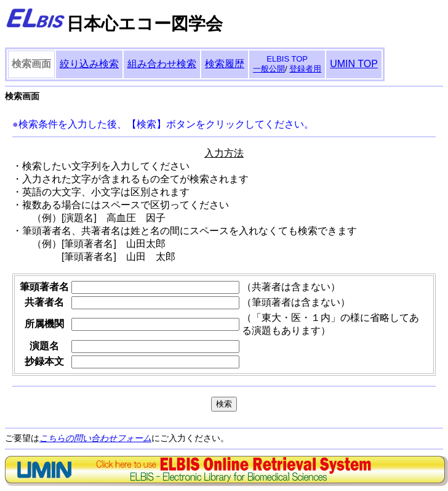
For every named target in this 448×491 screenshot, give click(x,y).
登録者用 (305, 69)
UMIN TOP (354, 64)
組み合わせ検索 (162, 64)
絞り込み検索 (89, 64)
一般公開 (269, 69)
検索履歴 (225, 64)
